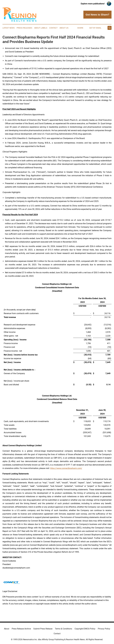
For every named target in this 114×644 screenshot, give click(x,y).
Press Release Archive (21, 629)
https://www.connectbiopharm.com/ (66, 468)
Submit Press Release (43, 629)
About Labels (41, 28)
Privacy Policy (104, 629)
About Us (64, 28)
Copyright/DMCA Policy (85, 629)
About (7, 629)
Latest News (9, 28)
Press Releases (24, 28)
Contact (53, 28)
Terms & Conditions (63, 629)
